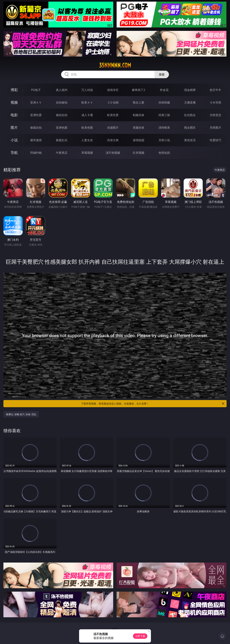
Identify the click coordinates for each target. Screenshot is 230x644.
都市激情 (36, 140)
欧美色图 (87, 128)
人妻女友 (87, 140)
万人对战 (87, 90)
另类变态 (215, 115)
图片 (14, 127)
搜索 (162, 74)
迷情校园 (139, 140)
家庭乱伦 (62, 140)
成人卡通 (87, 115)
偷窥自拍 (36, 128)
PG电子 (36, 90)
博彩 (14, 90)
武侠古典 (113, 140)
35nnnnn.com (115, 65)
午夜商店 (62, 153)
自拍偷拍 (62, 102)
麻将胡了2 (138, 90)
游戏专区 (113, 90)
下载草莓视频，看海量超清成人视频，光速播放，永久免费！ (153, 404)
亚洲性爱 (36, 115)
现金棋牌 (190, 90)
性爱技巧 (215, 140)
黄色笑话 (190, 140)
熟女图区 (190, 128)
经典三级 (164, 115)
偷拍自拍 (62, 115)
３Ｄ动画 (113, 102)
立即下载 (140, 636)
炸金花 (164, 90)
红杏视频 (139, 153)
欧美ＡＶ (87, 102)
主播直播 (190, 102)
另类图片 (215, 128)
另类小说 (164, 140)
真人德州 (62, 90)
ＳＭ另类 (215, 102)
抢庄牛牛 (215, 90)
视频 (14, 102)
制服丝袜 (139, 115)
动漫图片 (113, 128)
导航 (14, 153)
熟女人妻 (139, 102)
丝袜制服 (164, 102)
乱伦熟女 (190, 115)
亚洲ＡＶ (36, 102)
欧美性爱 (113, 115)
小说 (14, 140)
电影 (14, 115)
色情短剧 (164, 153)
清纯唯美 (164, 128)
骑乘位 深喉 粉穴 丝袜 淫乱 (21, 414)
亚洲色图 (62, 128)
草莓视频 (87, 153)
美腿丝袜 (139, 128)
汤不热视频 (113, 153)
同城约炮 (36, 153)
